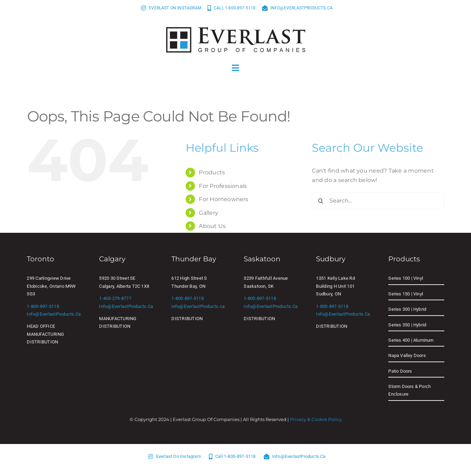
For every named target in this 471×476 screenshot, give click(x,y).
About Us (212, 226)
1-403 (105, 298)
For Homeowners (224, 199)
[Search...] (378, 201)
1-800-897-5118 (43, 306)
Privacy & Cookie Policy (316, 419)
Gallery (209, 213)
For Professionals (223, 186)
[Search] (320, 201)
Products (212, 172)
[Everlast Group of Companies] (236, 30)
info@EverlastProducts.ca (54, 314)
